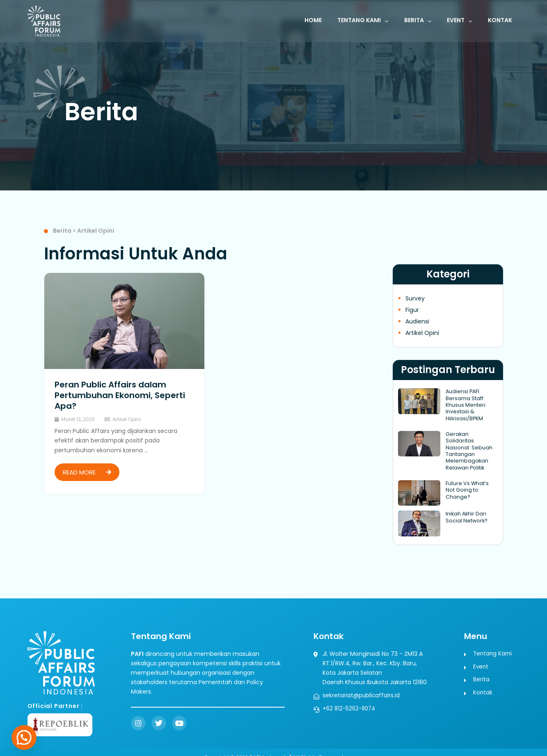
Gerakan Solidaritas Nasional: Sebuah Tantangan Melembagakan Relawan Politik (471, 445)
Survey (415, 298)
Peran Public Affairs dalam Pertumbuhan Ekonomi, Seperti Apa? (120, 395)
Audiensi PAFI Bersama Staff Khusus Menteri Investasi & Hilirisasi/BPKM (464, 404)
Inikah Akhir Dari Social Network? (465, 507)
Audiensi (417, 321)
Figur (412, 310)
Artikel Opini (127, 419)
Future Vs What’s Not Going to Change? (471, 477)
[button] (399, 21)
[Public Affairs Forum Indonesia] (44, 21)
